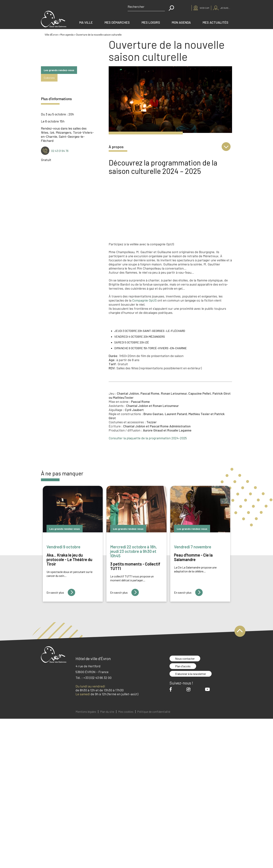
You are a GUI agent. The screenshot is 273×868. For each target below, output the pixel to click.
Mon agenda (181, 22)
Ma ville (86, 22)
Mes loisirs (151, 22)
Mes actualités (215, 22)
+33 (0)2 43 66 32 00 (97, 678)
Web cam (204, 8)
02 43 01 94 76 (60, 151)
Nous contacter (185, 658)
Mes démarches (117, 22)
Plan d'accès (183, 666)
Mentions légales (86, 712)
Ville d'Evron (51, 35)
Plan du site (107, 712)
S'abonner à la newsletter (191, 674)
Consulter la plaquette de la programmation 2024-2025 (148, 438)
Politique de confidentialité (154, 712)
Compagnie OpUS (144, 300)
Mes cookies (126, 712)
